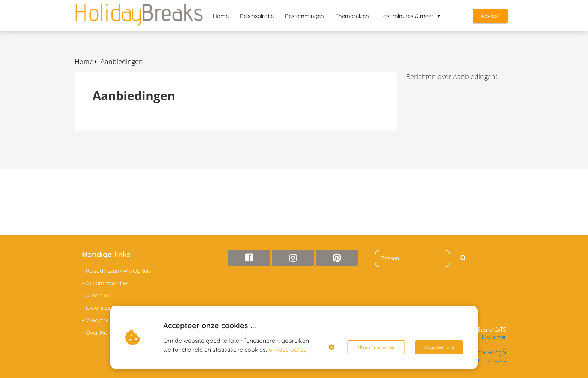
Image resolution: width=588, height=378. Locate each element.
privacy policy (288, 350)
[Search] (463, 258)
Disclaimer (494, 337)
